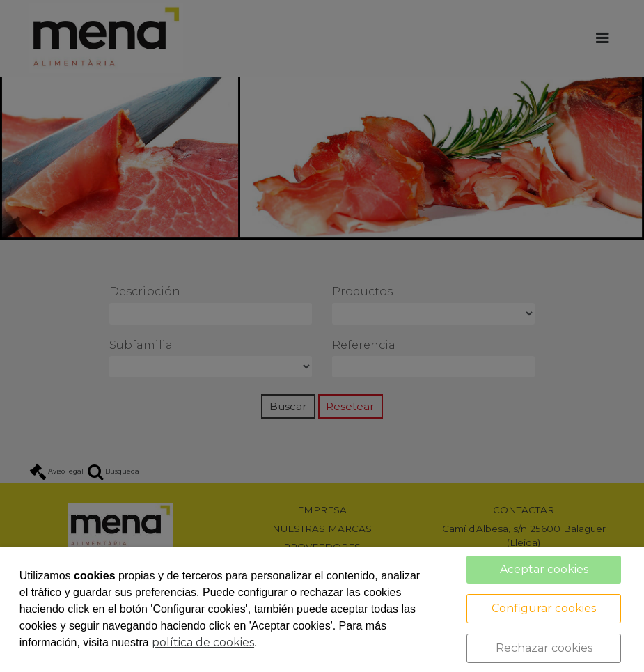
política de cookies (203, 642)
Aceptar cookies (544, 569)
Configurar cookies (544, 608)
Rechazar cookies (544, 648)
